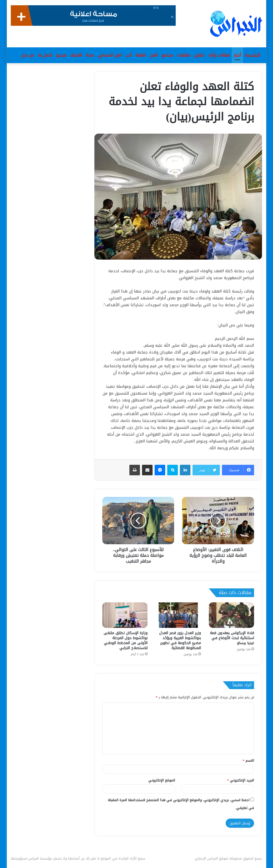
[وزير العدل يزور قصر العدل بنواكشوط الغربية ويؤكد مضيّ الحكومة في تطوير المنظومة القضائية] (178, 615)
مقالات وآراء (219, 55)
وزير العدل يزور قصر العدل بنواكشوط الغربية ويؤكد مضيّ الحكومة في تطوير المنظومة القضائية (180, 640)
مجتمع (167, 55)
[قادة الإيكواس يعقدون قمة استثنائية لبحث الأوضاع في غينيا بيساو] (231, 615)
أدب (128, 55)
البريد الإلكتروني (241, 780)
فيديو (61, 55)
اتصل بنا (45, 55)
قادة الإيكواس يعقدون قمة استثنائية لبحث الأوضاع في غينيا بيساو (232, 638)
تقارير (199, 55)
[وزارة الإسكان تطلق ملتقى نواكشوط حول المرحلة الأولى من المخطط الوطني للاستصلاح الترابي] (125, 615)
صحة (90, 55)
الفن (154, 55)
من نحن (28, 55)
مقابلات (184, 55)
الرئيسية (253, 55)
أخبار (237, 55)
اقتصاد (76, 55)
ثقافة (141, 55)
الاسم (249, 761)
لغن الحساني (110, 55)
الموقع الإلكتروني (162, 780)
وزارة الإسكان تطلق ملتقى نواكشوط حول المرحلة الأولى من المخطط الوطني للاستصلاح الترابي (126, 640)
